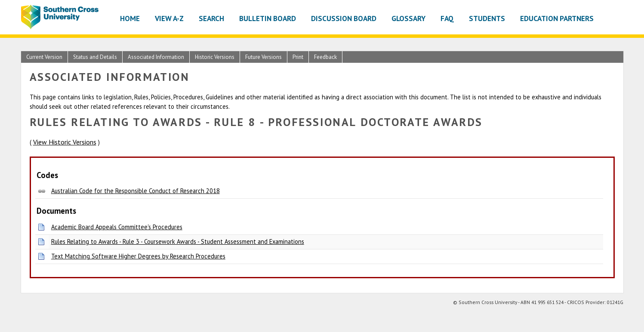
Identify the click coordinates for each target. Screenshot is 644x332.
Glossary (408, 18)
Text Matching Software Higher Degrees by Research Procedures (138, 256)
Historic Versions (215, 57)
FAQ (447, 18)
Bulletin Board (268, 18)
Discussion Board (344, 18)
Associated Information (156, 57)
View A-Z (169, 18)
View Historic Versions (65, 142)
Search (211, 18)
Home (130, 18)
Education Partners (557, 18)
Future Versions (263, 57)
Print (298, 57)
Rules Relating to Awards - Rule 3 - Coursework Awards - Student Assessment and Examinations (178, 241)
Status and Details (95, 57)
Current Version (44, 57)
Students (487, 18)
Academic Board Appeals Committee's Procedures (117, 227)
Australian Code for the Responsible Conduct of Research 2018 (136, 191)
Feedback (325, 57)
